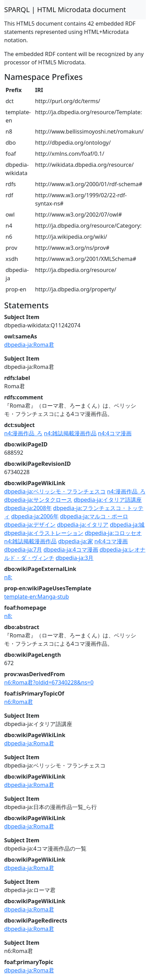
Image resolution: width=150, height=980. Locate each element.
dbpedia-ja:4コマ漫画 (71, 550)
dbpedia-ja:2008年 (28, 508)
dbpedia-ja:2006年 (35, 516)
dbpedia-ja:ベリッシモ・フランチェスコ (55, 491)
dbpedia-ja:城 (127, 525)
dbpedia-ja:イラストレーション (44, 533)
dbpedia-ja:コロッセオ (113, 533)
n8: (8, 577)
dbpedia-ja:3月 (74, 558)
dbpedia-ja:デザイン (30, 525)
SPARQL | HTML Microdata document (65, 10)
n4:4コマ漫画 (115, 433)
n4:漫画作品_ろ (23, 433)
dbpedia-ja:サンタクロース (38, 500)
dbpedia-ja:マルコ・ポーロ (94, 516)
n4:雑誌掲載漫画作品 (70, 433)
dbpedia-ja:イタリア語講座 (108, 500)
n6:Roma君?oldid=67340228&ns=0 (49, 682)
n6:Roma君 (19, 702)
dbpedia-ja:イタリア (83, 525)
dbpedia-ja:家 (76, 541)
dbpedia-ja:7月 (23, 550)
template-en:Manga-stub (36, 597)
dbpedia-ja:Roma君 (29, 345)
